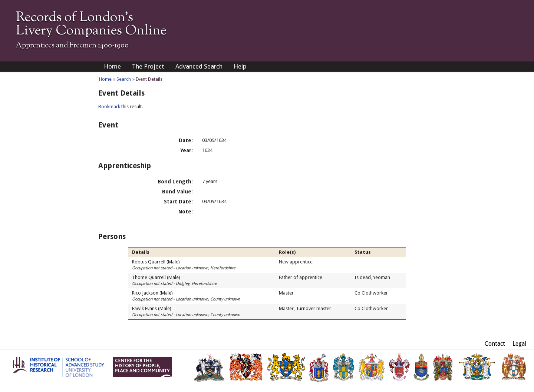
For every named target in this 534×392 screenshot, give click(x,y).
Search (124, 79)
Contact (495, 344)
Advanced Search (199, 66)
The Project (148, 66)
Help (240, 66)
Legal (520, 344)
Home (112, 66)
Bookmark (109, 107)
